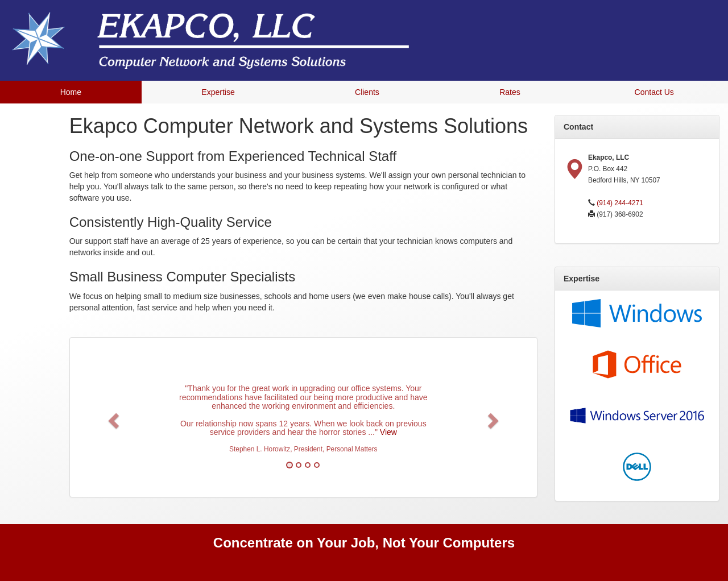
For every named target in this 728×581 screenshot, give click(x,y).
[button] (112, 417)
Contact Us (654, 92)
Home (71, 92)
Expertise (218, 92)
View (388, 432)
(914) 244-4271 (620, 203)
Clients (367, 92)
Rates (510, 92)
